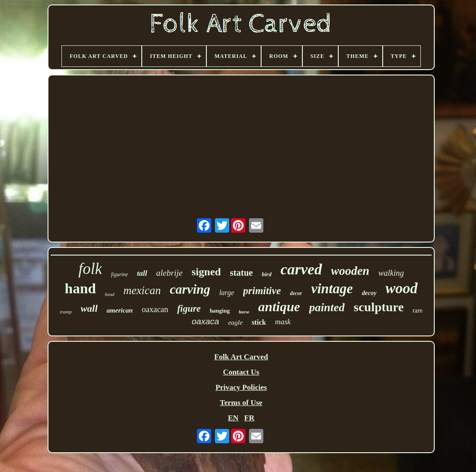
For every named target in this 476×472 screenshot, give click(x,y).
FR (249, 418)
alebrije (169, 273)
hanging (220, 311)
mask (283, 322)
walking (391, 273)
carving (190, 289)
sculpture (379, 307)
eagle (235, 322)
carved (301, 269)
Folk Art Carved (241, 357)
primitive (262, 291)
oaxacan (155, 309)
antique (279, 307)
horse (244, 312)
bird (267, 274)
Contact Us (241, 372)
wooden (350, 271)
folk (90, 269)
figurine (119, 274)
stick (259, 322)
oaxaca (205, 321)
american (120, 310)
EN (233, 418)
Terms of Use (241, 403)
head (110, 294)
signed (206, 272)
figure (189, 309)
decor (296, 293)
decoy (369, 293)
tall (142, 273)
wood (402, 288)
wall (89, 308)
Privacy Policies (241, 387)
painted (327, 307)
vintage (332, 289)
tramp (66, 312)
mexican (142, 290)
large (227, 293)
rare (418, 311)
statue (241, 273)
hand (80, 288)
